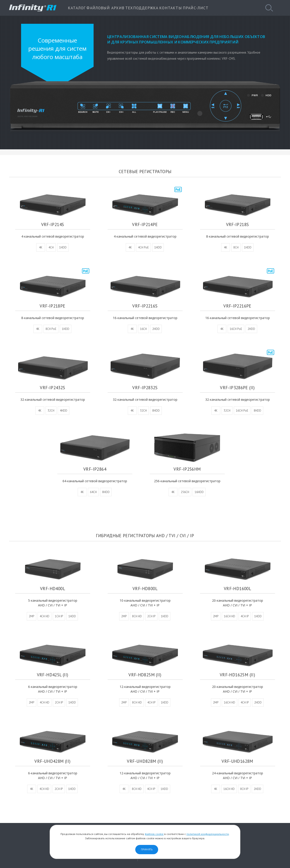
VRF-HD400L (53, 587)
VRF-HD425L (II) (53, 673)
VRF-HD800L (145, 587)
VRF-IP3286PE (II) (238, 383)
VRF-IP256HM (187, 465)
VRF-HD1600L (238, 587)
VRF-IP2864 (95, 465)
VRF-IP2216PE (238, 302)
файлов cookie (154, 834)
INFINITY (33, 8)
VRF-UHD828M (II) (145, 759)
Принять (147, 849)
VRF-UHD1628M (238, 759)
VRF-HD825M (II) (145, 673)
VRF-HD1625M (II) (238, 673)
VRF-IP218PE (53, 302)
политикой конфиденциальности (208, 834)
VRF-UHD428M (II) (53, 759)
